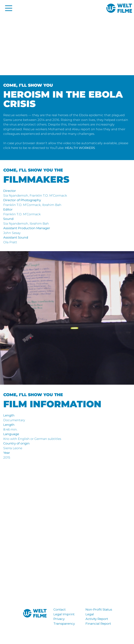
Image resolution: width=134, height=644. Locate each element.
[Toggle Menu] (7, 8)
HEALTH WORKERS (80, 148)
